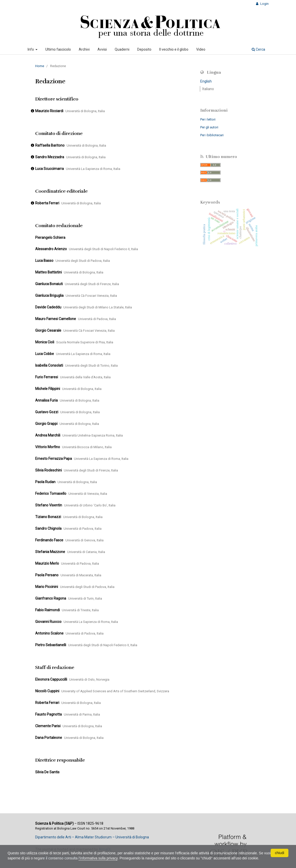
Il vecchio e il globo (174, 49)
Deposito (144, 49)
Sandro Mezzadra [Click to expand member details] (50, 157)
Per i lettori (208, 119)
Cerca (258, 49)
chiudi (280, 853)
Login (264, 4)
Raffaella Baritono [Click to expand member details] (50, 145)
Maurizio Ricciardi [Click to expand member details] (49, 111)
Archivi (84, 49)
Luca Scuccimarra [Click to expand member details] (50, 169)
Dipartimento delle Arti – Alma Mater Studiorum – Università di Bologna (92, 837)
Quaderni (122, 49)
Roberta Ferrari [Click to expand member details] (47, 203)
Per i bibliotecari (212, 135)
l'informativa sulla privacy (106, 858)
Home (40, 66)
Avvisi (102, 49)
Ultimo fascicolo (58, 49)
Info (31, 49)
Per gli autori (209, 127)
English (206, 81)
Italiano (208, 89)
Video (201, 49)
